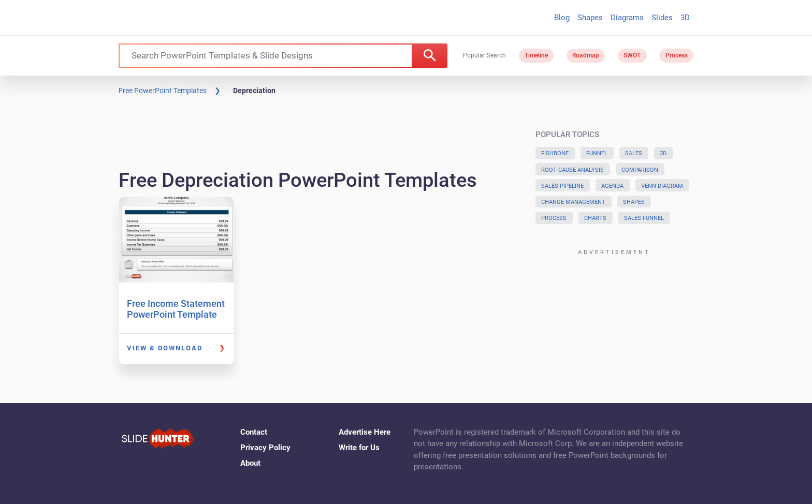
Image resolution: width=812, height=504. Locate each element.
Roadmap (586, 55)
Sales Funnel (644, 218)
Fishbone (555, 153)
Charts (595, 218)
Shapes (590, 18)
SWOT (632, 55)
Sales (634, 153)
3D (685, 18)
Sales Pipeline (562, 186)
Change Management (573, 202)
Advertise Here (365, 432)
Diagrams (627, 18)
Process (677, 55)
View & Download (165, 348)
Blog (562, 18)
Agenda (612, 186)
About (250, 463)
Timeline (536, 55)
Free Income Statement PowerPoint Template (176, 309)
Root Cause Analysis (572, 170)
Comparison (640, 170)
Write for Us (359, 448)
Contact (254, 432)
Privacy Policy (265, 448)
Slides (662, 18)
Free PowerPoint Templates (163, 91)
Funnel (597, 153)
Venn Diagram (662, 186)
